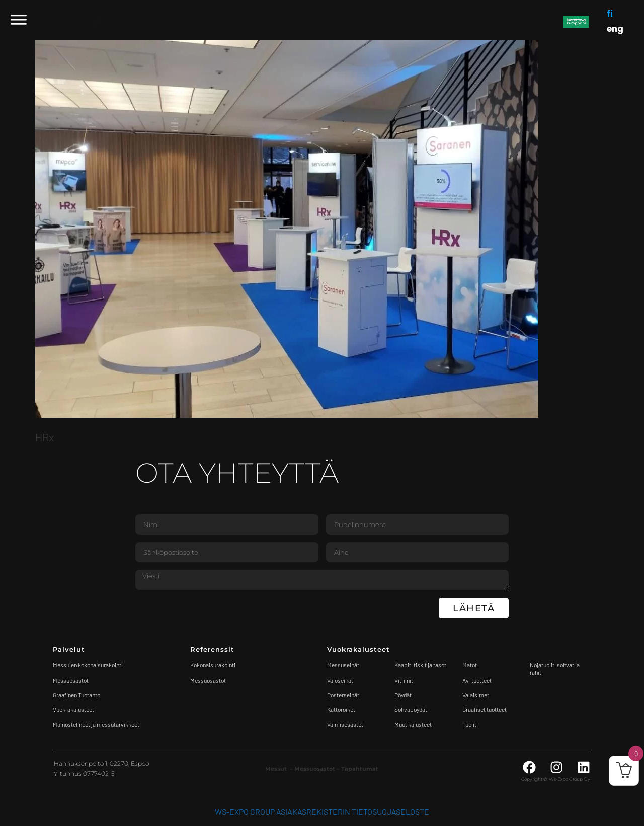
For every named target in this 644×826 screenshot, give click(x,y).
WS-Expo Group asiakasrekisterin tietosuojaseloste (322, 812)
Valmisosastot (345, 724)
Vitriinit (404, 680)
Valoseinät (340, 680)
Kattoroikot (341, 709)
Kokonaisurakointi (213, 665)
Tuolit (470, 724)
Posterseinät (343, 695)
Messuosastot (208, 680)
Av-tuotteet (477, 680)
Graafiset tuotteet (485, 709)
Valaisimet (476, 695)
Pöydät (403, 695)
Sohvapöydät (411, 709)
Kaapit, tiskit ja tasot (420, 665)
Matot (470, 665)
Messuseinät (343, 665)
